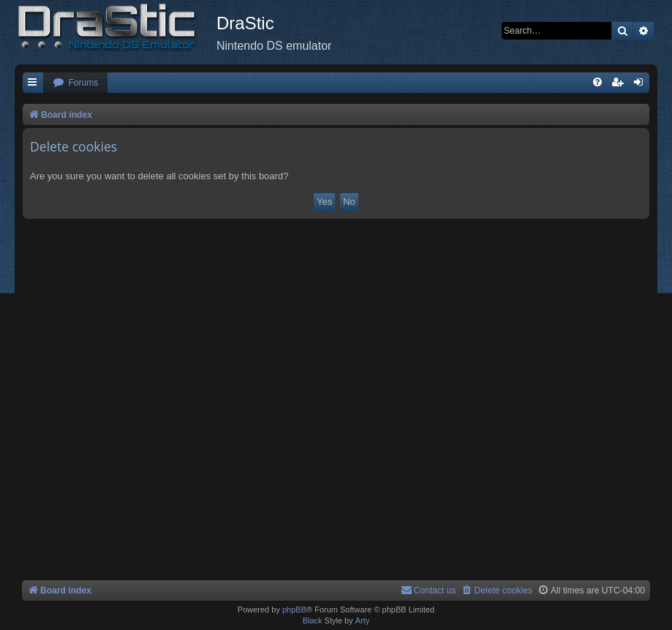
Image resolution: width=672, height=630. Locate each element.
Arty (363, 620)
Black (313, 620)
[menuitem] (75, 83)
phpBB (294, 610)
